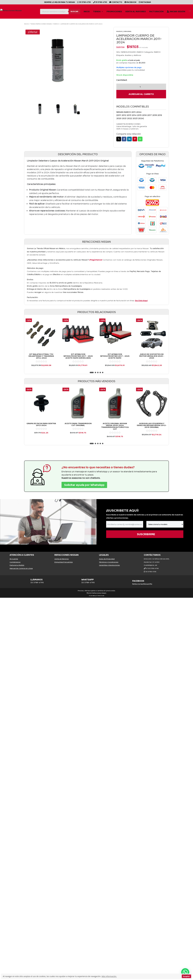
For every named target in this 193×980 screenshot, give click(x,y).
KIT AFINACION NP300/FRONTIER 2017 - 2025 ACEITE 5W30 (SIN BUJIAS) (78, 356)
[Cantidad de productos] (141, 87)
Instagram (145, 2)
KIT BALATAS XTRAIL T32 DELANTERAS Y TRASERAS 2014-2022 (41, 356)
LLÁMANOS (37, 580)
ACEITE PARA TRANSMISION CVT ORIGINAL (78, 424)
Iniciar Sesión (176, 12)
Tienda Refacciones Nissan (41, 24)
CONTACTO (116, 2)
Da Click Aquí (141, 300)
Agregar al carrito (141, 94)
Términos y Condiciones (109, 562)
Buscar (74, 11)
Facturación (156, 12)
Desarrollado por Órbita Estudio (97, 596)
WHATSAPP (88, 580)
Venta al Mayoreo (136, 12)
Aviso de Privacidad (107, 559)
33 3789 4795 (84, 2)
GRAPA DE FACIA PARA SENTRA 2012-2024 (41, 424)
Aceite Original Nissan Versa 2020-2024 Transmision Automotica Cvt (115, 426)
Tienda (97, 12)
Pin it (135, 139)
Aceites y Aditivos (133, 55)
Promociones (114, 12)
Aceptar (186, 976)
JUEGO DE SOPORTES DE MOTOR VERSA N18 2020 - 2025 (152, 356)
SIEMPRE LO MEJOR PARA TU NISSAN (59, 2)
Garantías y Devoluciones (109, 565)
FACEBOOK (138, 581)
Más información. (109, 976)
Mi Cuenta (14, 559)
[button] (92, 372)
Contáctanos (15, 562)
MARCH (56, 24)
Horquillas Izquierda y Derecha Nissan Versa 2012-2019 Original (152, 425)
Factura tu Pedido (17, 565)
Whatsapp (140, 139)
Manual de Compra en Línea (21, 568)
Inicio (87, 12)
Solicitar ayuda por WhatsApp (84, 485)
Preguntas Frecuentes (64, 562)
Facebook (130, 2)
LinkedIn (129, 139)
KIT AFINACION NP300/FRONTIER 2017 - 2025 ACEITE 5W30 (115, 356)
